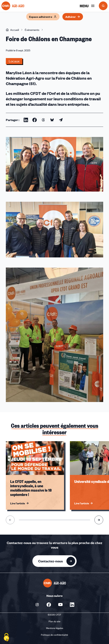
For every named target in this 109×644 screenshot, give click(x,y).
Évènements (32, 30)
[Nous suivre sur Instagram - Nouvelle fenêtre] (37, 605)
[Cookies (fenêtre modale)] (6, 638)
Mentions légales (55, 628)
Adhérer (73, 17)
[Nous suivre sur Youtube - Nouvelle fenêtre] (60, 605)
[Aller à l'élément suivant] (99, 520)
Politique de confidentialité (54, 635)
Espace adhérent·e (43, 17)
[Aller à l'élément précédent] (10, 520)
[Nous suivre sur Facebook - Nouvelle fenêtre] (49, 605)
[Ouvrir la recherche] (103, 6)
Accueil (12, 30)
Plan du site (54, 621)
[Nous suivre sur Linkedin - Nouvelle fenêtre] (72, 605)
